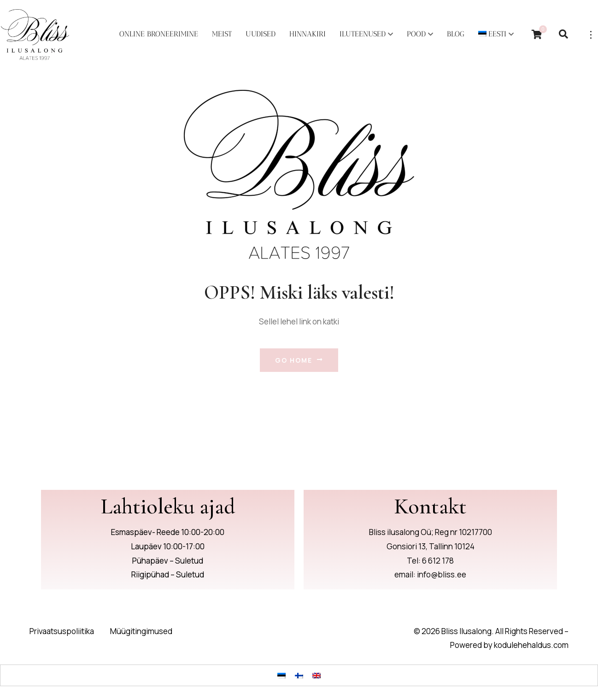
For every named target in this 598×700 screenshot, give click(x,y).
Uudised (261, 34)
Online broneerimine (159, 34)
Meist (222, 34)
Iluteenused (363, 34)
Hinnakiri (308, 34)
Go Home (299, 360)
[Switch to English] (317, 675)
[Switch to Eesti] (281, 675)
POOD (416, 34)
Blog (456, 34)
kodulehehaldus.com (531, 645)
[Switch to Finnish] (299, 675)
